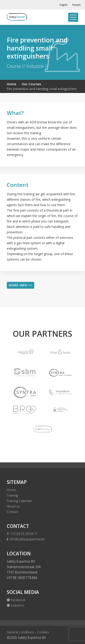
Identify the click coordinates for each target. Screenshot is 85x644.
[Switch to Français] (76, 5)
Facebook (16, 600)
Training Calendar (19, 501)
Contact (13, 512)
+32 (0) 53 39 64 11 (22, 534)
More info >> (21, 285)
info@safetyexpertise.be (26, 539)
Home (11, 84)
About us (13, 506)
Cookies (43, 632)
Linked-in (15, 605)
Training (12, 495)
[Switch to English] (64, 5)
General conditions (21, 632)
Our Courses (31, 84)
